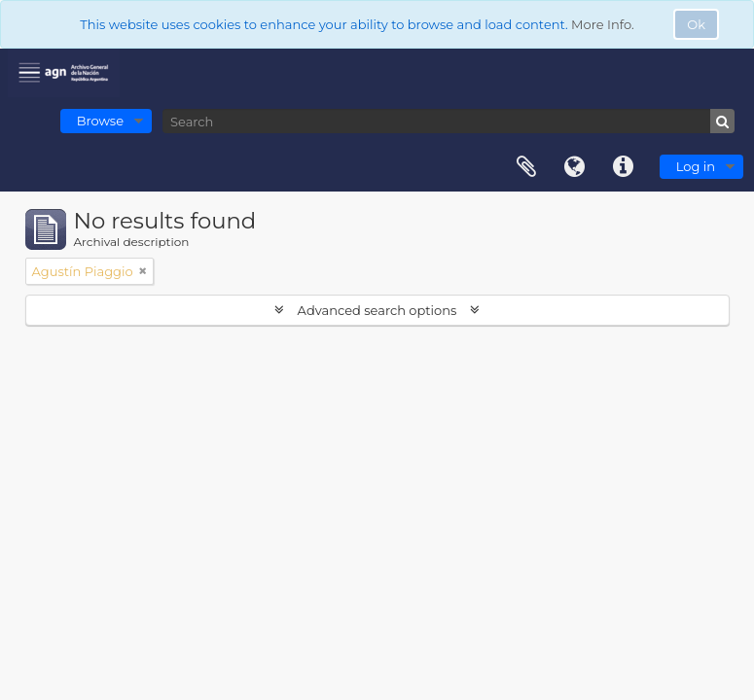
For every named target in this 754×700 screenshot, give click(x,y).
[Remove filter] (143, 271)
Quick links (624, 167)
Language (575, 167)
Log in (696, 166)
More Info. (603, 24)
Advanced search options (377, 310)
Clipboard (526, 167)
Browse (100, 121)
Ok (696, 24)
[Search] (449, 121)
